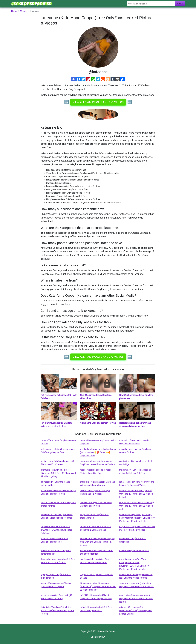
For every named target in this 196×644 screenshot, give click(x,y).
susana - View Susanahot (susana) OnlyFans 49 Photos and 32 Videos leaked (136, 494)
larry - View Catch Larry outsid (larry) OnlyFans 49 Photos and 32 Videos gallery (136, 506)
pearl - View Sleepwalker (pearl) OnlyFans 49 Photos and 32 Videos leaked (136, 599)
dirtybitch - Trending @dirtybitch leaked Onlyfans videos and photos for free (58, 611)
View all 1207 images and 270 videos (98, 102)
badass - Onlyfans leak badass (134, 551)
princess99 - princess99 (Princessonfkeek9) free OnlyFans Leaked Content (136, 611)
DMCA (102, 637)
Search (180, 4)
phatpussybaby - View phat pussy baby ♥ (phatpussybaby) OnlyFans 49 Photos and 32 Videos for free (137, 518)
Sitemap (95, 637)
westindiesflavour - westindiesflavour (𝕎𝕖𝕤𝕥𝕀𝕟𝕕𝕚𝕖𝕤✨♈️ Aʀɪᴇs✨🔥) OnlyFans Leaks (98, 452)
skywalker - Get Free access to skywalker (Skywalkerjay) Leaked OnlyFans (56, 530)
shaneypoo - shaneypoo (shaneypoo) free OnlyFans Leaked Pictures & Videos (98, 542)
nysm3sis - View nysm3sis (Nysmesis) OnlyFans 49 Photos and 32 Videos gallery (58, 473)
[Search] (151, 4)
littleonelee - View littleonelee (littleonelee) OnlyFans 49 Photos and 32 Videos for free (98, 587)
